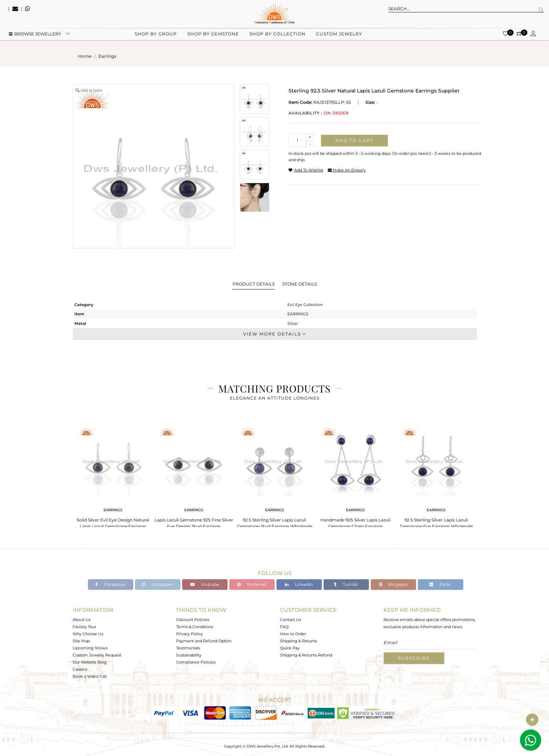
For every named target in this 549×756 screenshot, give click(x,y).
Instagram (158, 584)
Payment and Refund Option (204, 641)
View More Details (275, 334)
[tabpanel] (113, 475)
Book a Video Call (90, 676)
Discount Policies (193, 620)
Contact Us (290, 620)
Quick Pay (290, 648)
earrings (107, 56)
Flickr (440, 584)
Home (85, 56)
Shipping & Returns (298, 641)
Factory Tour (84, 627)
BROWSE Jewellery (35, 36)
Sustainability (189, 655)
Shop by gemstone (213, 36)
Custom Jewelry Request (97, 655)
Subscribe (414, 658)
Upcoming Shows (90, 648)
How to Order (293, 634)
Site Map (81, 641)
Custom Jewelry (339, 36)
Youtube (205, 584)
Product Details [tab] (254, 284)
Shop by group (156, 36)
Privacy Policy (189, 634)
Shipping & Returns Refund (306, 655)
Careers (80, 669)
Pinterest (252, 584)
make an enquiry (347, 170)
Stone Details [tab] (300, 284)
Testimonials (188, 648)
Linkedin (299, 584)
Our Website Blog (90, 662)
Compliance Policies (196, 662)
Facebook (110, 584)
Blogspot (393, 584)
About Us (82, 620)
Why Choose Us (88, 634)
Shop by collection (278, 36)
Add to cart (354, 140)
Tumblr (346, 584)
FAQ (284, 627)
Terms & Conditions (195, 627)
